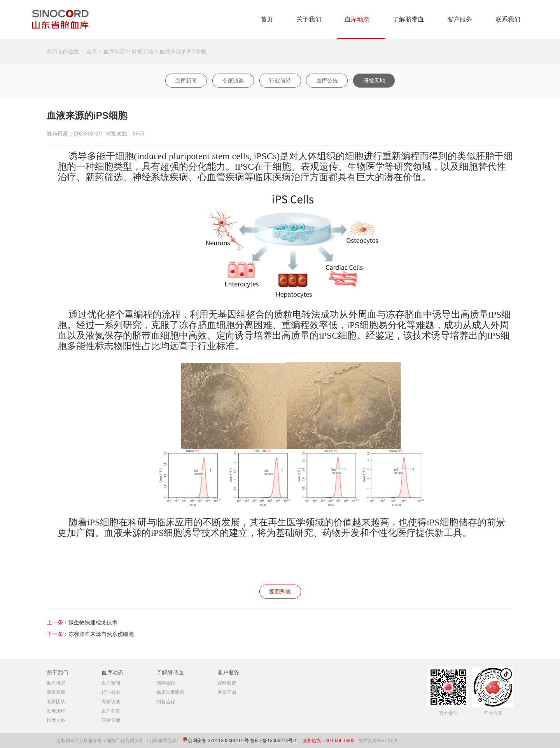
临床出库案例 (170, 692)
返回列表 (280, 592)
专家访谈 (233, 81)
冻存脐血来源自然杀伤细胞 (101, 634)
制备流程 (166, 702)
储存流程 (166, 683)
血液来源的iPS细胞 (183, 51)
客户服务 (460, 19)
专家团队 (56, 702)
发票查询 (227, 692)
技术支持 (56, 720)
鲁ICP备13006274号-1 (274, 741)
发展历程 (56, 711)
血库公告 (327, 81)
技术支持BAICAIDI (377, 741)
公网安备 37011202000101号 (218, 741)
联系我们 (508, 19)
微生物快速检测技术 (93, 622)
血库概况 (56, 683)
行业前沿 (280, 81)
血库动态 (357, 19)
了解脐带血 (408, 19)
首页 (267, 19)
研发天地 (142, 51)
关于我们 (309, 19)
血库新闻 (186, 81)
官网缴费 (227, 683)
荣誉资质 (56, 692)
